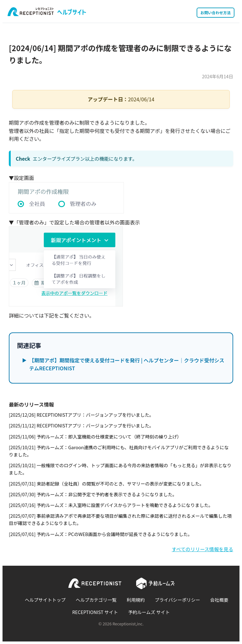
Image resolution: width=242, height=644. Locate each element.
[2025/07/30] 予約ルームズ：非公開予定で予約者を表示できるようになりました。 (93, 494)
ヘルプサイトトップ (45, 600)
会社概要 (219, 600)
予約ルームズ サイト (149, 612)
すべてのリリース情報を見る (202, 549)
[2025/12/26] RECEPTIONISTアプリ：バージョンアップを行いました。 (81, 415)
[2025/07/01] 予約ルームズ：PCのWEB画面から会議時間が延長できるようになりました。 (101, 534)
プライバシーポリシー (177, 600)
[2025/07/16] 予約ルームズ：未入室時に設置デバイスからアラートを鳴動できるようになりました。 (111, 505)
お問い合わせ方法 (216, 12)
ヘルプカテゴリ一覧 (96, 600)
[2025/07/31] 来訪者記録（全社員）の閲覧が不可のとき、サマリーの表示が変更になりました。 (107, 483)
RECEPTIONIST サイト (95, 612)
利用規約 (136, 600)
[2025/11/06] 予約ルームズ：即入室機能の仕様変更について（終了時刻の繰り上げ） (95, 436)
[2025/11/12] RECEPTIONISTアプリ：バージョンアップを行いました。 (81, 425)
